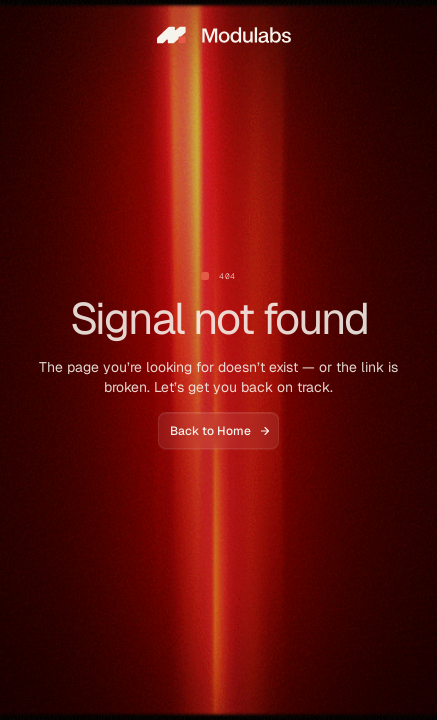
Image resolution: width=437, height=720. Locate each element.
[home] (219, 35)
